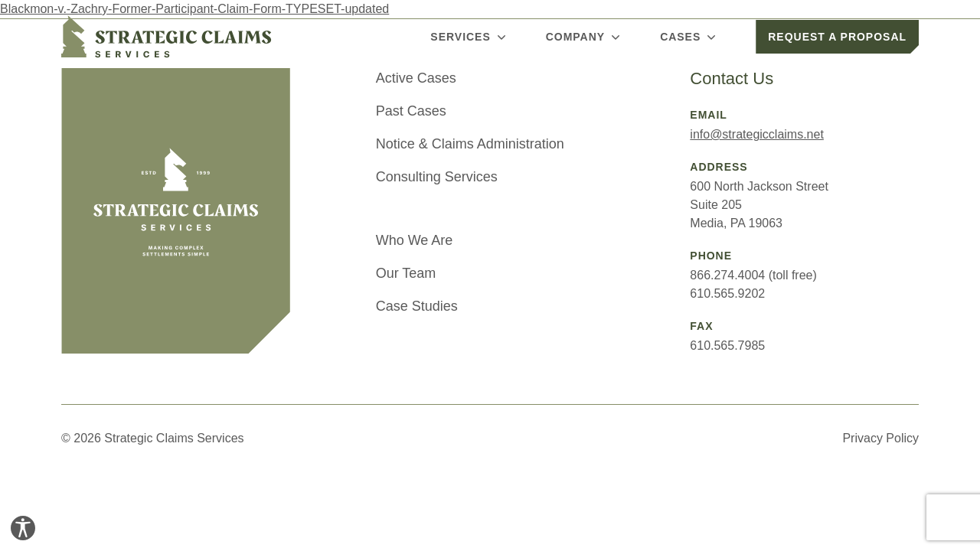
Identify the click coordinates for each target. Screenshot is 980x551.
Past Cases (411, 111)
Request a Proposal (837, 37)
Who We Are (415, 240)
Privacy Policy (880, 438)
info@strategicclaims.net (757, 134)
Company (585, 37)
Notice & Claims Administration (470, 144)
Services (469, 37)
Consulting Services (437, 177)
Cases (689, 37)
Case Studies (417, 306)
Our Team (406, 273)
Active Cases (416, 78)
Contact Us (732, 78)
